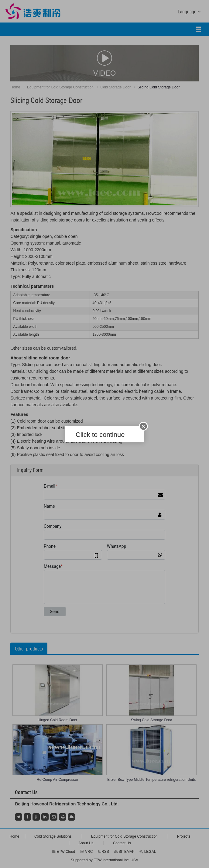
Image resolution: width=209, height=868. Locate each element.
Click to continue (100, 435)
